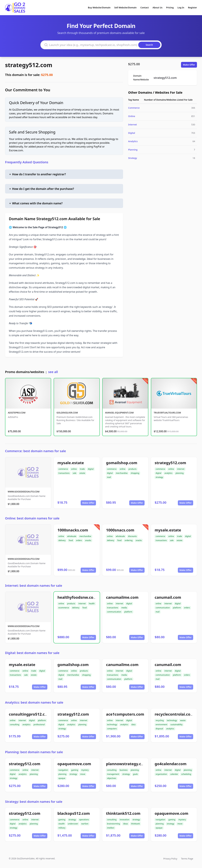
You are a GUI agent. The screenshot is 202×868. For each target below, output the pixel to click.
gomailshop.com (122, 463)
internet (181, 469)
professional (39, 725)
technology (112, 725)
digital (91, 469)
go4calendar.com (171, 764)
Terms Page (187, 859)
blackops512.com (74, 813)
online (74, 469)
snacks (88, 540)
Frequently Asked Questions (27, 162)
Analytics (133, 141)
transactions (64, 473)
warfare (85, 824)
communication (114, 612)
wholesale (72, 536)
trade (82, 469)
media (124, 608)
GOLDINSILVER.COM (67, 413)
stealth (62, 824)
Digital (132, 133)
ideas (125, 824)
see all (53, 372)
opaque (62, 778)
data (134, 725)
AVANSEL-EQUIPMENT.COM (119, 413)
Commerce (134, 108)
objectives (112, 778)
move (83, 774)
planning (180, 473)
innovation (124, 820)
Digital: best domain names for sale (32, 653)
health (92, 604)
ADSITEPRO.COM (17, 413)
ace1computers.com (125, 714)
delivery (62, 540)
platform (128, 612)
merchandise (122, 473)
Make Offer (189, 65)
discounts (132, 536)
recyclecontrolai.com (174, 714)
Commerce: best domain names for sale (36, 451)
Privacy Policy (170, 859)
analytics (168, 473)
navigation (63, 770)
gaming (75, 770)
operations (84, 820)
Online (132, 116)
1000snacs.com (120, 530)
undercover (73, 824)
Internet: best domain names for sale (34, 586)
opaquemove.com (74, 764)
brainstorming (113, 824)
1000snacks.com (73, 530)
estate (82, 473)
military (62, 828)
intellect (111, 828)
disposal (159, 729)
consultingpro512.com (30, 714)
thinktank (135, 824)
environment (161, 725)
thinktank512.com (123, 813)
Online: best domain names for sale (32, 518)
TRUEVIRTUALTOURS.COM (167, 413)
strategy (159, 477)
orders (79, 540)
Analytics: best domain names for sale (34, 702)
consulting (15, 725)
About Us (157, 8)
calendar (174, 774)
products (132, 469)
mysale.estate (71, 463)
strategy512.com (29, 65)
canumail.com (168, 597)
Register (192, 8)
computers (112, 729)
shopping (135, 473)
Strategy (133, 158)
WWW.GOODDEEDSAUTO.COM (24, 492)
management (113, 774)
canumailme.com (122, 597)
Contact (145, 8)
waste (183, 720)
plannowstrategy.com (127, 764)
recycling (160, 720)
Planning (133, 150)
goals (135, 774)
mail (109, 477)
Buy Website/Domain (99, 8)
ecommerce (64, 608)
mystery (85, 770)
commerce (63, 469)
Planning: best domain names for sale (34, 752)
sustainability (176, 725)
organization (161, 774)
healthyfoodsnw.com (77, 597)
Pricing (170, 8)
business (124, 770)
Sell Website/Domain (125, 8)
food (71, 540)
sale (75, 473)
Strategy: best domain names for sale (34, 802)
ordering (129, 540)
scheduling (186, 774)
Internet (132, 125)
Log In (181, 8)
